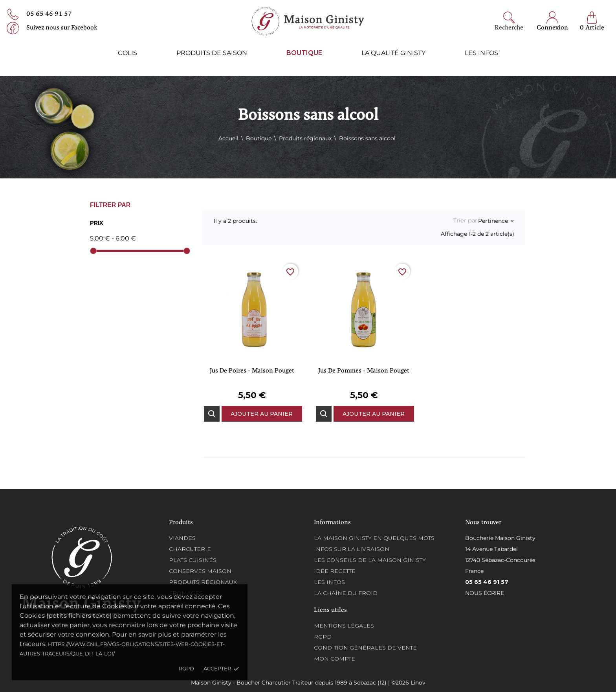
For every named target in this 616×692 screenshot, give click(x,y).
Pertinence (496, 221)
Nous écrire (485, 593)
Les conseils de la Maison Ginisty (370, 560)
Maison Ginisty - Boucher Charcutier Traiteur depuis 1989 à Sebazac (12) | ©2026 (301, 683)
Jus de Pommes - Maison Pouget (364, 371)
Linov (418, 683)
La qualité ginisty (393, 53)
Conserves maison (200, 571)
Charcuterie (190, 549)
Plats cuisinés (193, 560)
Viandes (182, 538)
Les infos (481, 53)
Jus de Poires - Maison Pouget (252, 371)
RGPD (186, 668)
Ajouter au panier (262, 414)
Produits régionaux (203, 582)
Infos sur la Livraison (352, 549)
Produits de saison (212, 53)
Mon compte (335, 659)
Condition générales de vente (365, 648)
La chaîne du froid (346, 593)
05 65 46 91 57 (49, 14)
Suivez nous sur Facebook (62, 28)
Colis (127, 53)
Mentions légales (344, 626)
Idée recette (335, 571)
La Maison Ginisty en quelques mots (374, 538)
